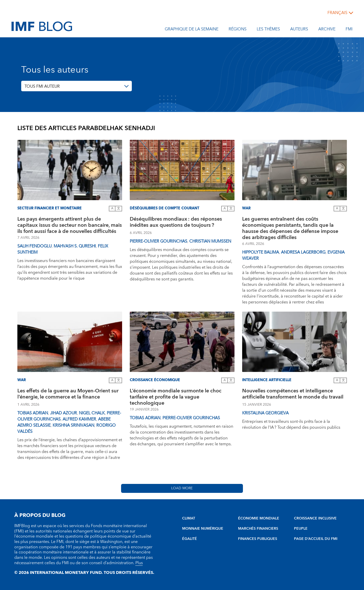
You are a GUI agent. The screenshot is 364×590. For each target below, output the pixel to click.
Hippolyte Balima (261, 252)
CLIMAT (189, 518)
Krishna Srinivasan (73, 425)
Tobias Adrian (33, 413)
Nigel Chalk (92, 413)
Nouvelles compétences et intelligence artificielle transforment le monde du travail (294, 395)
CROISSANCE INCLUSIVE (315, 518)
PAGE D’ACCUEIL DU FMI (316, 539)
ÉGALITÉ (190, 539)
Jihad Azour (63, 413)
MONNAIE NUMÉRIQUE (203, 529)
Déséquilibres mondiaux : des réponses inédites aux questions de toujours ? (176, 223)
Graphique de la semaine (192, 30)
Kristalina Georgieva (265, 413)
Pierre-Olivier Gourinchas (158, 241)
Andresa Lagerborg (303, 252)
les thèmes (268, 30)
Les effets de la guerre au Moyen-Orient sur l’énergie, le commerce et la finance (68, 395)
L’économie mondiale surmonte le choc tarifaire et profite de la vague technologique (176, 397)
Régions (238, 30)
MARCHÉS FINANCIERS (258, 529)
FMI (349, 30)
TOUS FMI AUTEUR (42, 86)
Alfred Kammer (79, 419)
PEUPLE (301, 529)
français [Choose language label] (337, 13)
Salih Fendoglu (34, 246)
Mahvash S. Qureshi (75, 246)
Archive (327, 30)
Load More (182, 488)
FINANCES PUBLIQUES (258, 539)
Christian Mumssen (210, 241)
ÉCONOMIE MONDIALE (259, 518)
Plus (139, 563)
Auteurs (299, 30)
